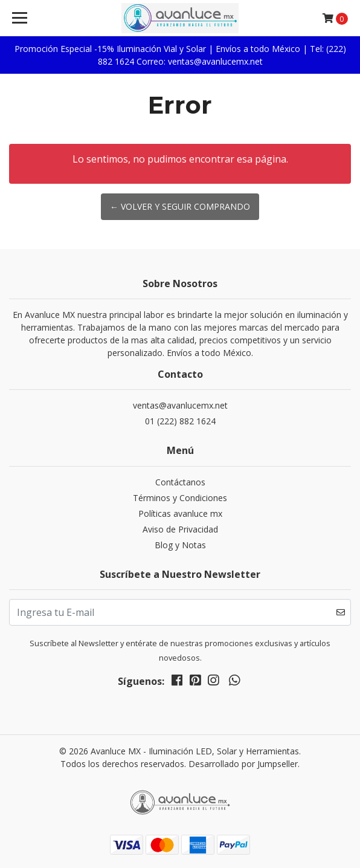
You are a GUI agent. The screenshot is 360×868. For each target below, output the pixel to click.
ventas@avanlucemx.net (180, 405)
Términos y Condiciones (180, 498)
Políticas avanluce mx (180, 513)
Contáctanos (180, 482)
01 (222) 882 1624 (180, 421)
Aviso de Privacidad (180, 529)
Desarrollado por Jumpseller (243, 764)
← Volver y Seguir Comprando (180, 206)
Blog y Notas (180, 545)
